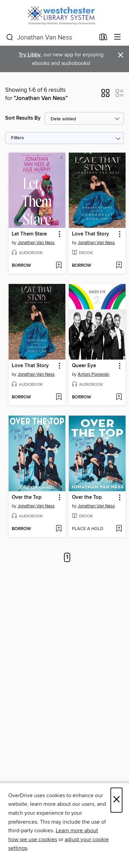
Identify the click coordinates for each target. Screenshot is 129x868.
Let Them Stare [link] (29, 234)
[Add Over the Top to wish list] (59, 529)
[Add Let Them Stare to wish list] (59, 266)
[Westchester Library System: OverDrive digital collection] (64, 15)
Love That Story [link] (90, 234)
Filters (18, 138)
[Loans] (103, 39)
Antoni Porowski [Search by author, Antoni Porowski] (94, 374)
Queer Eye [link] (84, 366)
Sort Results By (23, 118)
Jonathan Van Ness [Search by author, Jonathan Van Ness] (36, 243)
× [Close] (116, 800)
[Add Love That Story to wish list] (119, 266)
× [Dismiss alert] (121, 55)
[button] (105, 95)
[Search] (10, 37)
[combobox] (51, 37)
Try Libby (30, 55)
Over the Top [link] (27, 497)
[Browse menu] (117, 37)
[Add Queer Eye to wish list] (119, 397)
